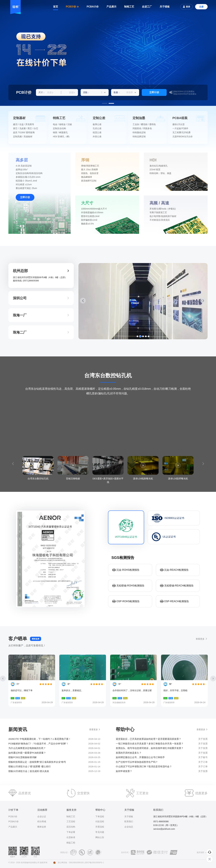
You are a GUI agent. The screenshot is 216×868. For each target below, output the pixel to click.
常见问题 (100, 832)
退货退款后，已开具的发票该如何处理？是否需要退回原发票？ (148, 739)
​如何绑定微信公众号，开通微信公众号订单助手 (140, 757)
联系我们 (129, 821)
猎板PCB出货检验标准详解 (22, 757)
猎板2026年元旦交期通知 (184, 92)
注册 (201, 7)
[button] (105, 103)
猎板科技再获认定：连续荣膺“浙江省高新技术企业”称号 (37, 762)
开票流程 (100, 827)
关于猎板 (165, 7)
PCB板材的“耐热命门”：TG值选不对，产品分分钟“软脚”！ (39, 744)
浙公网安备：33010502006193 (71, 863)
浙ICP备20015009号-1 (94, 863)
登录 (187, 7)
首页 (56, 7)
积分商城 (42, 821)
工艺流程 (71, 821)
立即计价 (154, 92)
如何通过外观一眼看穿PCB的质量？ (27, 753)
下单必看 (71, 832)
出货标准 (71, 837)
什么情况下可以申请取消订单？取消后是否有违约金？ (144, 766)
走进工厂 (147, 7)
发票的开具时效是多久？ (129, 753)
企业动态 (129, 827)
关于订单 (203, 762)
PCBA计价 (93, 7)
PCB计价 (13, 816)
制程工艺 (129, 7)
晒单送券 (36, 639)
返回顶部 (202, 852)
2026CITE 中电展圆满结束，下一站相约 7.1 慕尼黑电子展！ (40, 739)
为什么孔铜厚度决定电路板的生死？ (27, 748)
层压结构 (71, 827)
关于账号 (203, 757)
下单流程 (100, 816)
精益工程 (71, 843)
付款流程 (100, 821)
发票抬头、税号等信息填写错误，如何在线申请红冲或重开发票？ (150, 748)
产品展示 (111, 7)
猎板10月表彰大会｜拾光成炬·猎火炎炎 (29, 771)
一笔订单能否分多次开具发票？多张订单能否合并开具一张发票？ (150, 744)
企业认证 (42, 816)
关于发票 (203, 739)
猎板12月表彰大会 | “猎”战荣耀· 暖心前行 (30, 766)
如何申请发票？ (124, 771)
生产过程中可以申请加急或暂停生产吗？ (137, 762)
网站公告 (100, 837)
